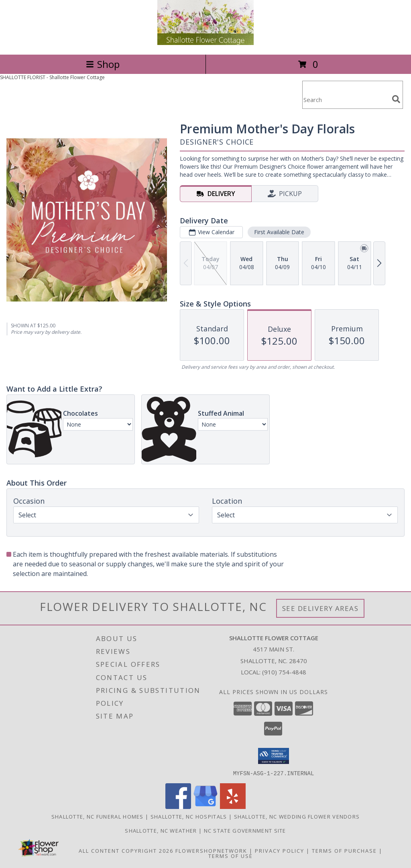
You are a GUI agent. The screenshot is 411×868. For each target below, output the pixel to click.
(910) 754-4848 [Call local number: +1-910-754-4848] (284, 672)
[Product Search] (346, 100)
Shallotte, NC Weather (161, 830)
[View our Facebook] (178, 806)
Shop (103, 64)
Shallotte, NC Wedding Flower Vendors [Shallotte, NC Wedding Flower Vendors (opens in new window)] (297, 816)
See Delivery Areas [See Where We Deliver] (320, 608)
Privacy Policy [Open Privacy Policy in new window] (280, 850)
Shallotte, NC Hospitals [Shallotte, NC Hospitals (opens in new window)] (189, 816)
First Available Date (279, 232)
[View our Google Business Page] (205, 806)
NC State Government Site (245, 830)
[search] (396, 99)
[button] (274, 756)
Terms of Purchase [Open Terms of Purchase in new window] (344, 850)
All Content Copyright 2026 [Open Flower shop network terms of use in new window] (126, 850)
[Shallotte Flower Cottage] (205, 43)
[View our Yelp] (233, 806)
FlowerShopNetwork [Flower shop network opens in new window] (211, 850)
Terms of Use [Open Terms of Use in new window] (231, 856)
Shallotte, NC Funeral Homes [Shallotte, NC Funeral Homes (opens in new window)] (98, 816)
